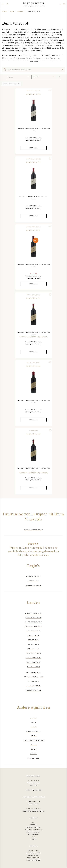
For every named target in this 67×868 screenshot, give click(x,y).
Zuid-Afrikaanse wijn (33, 677)
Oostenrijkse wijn (34, 626)
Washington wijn (34, 585)
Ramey (33, 749)
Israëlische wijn (33, 658)
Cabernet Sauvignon (33, 530)
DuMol (33, 736)
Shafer (33, 754)
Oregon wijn (33, 581)
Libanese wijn (34, 667)
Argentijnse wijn (33, 618)
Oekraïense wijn (34, 690)
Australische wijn (34, 622)
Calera (33, 727)
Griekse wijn (33, 649)
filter (10, 77)
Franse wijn (33, 640)
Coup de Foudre (33, 731)
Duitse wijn (33, 644)
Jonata (34, 745)
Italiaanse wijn (34, 662)
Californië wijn (33, 576)
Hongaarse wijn (33, 653)
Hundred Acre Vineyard (34, 740)
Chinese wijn (33, 635)
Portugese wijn (33, 672)
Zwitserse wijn (33, 686)
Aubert (33, 718)
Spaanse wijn (33, 681)
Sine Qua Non (33, 758)
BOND (33, 722)
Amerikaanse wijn (33, 613)
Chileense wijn (33, 631)
